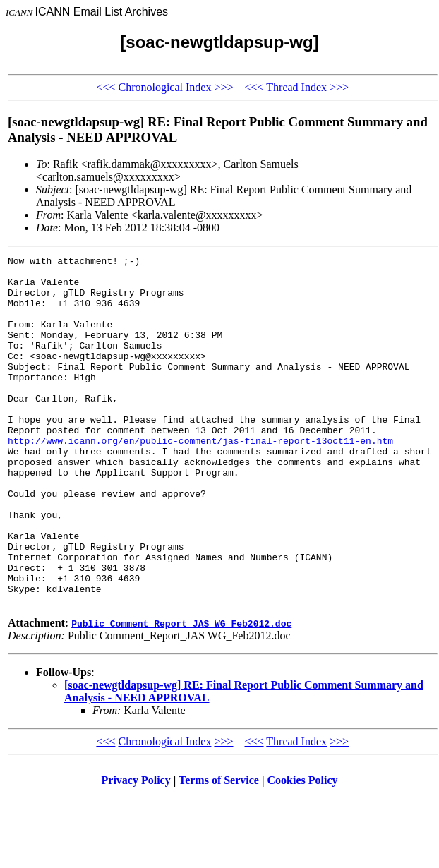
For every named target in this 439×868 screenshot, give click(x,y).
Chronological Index (164, 87)
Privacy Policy (136, 850)
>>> (223, 87)
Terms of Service (219, 850)
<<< (106, 87)
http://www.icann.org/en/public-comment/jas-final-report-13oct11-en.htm (200, 478)
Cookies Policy (303, 850)
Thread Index (296, 87)
